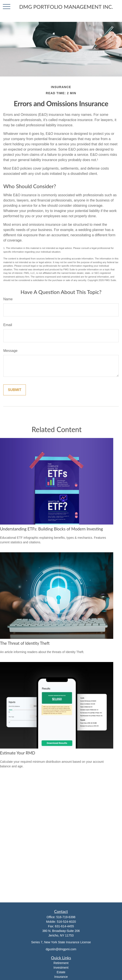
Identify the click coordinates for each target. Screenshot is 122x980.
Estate (61, 972)
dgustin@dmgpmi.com (61, 949)
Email (8, 325)
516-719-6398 (66, 917)
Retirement (61, 963)
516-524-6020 (66, 922)
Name (8, 299)
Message (10, 351)
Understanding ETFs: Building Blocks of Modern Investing (51, 529)
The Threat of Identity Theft (25, 643)
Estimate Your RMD (18, 753)
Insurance (61, 977)
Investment (61, 968)
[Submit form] (15, 390)
